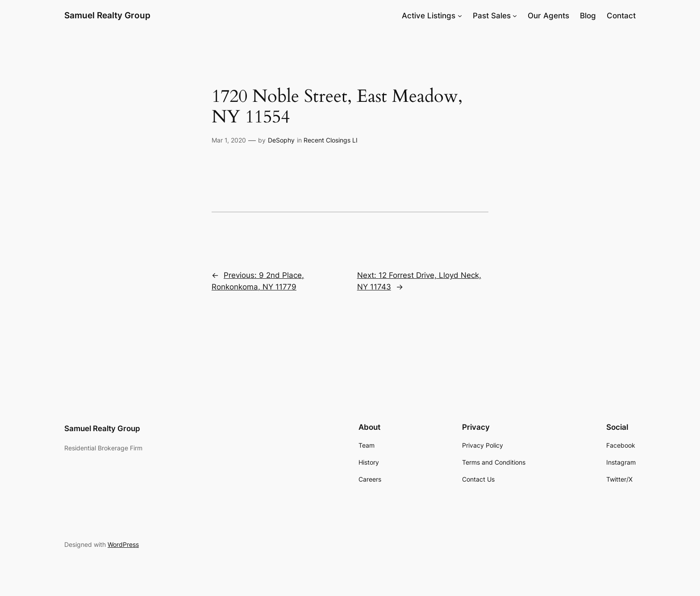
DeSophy (281, 140)
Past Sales (492, 16)
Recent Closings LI (331, 140)
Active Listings (429, 16)
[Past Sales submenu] (515, 16)
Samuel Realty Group (107, 15)
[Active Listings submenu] (460, 16)
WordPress (123, 544)
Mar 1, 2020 (229, 140)
